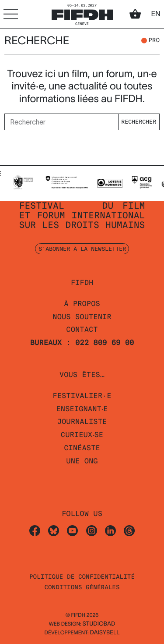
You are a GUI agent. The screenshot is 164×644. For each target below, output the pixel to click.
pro (154, 41)
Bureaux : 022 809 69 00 (82, 343)
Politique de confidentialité (82, 577)
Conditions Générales (82, 588)
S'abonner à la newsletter (82, 249)
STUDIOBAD (99, 624)
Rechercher (139, 121)
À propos (82, 304)
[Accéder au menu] (11, 14)
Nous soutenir (82, 317)
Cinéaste (82, 448)
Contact (82, 329)
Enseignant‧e (82, 409)
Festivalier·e (82, 396)
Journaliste (82, 422)
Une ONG (82, 461)
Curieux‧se (82, 435)
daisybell (105, 632)
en (156, 14)
